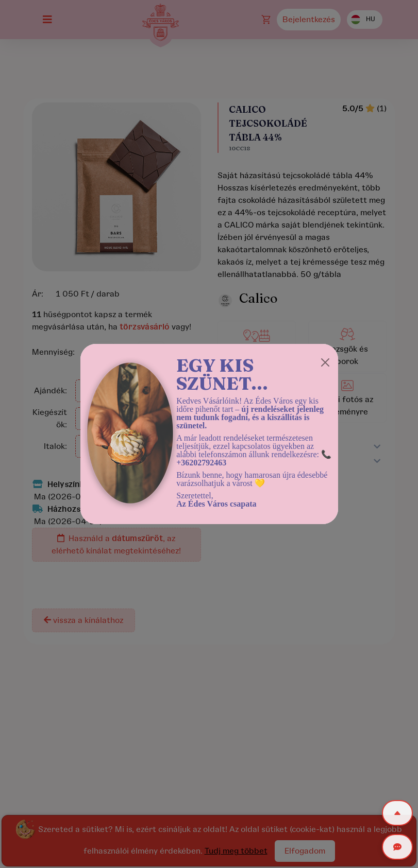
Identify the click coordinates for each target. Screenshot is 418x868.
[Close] (325, 362)
